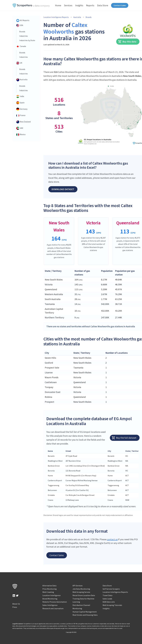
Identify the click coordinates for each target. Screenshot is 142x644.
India (20, 96)
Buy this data (127, 42)
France (21, 116)
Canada (21, 46)
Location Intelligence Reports (56, 17)
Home (58, 5)
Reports (90, 5)
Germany (22, 109)
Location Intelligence (51, 595)
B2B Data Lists (109, 602)
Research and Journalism (53, 608)
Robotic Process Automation (55, 602)
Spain (20, 103)
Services (68, 5)
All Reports (23, 21)
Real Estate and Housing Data (85, 615)
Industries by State (27, 40)
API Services (78, 586)
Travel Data (107, 595)
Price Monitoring (50, 589)
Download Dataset (63, 189)
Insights (79, 5)
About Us (16, 604)
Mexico (21, 135)
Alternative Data (49, 586)
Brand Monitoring (50, 599)
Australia (22, 80)
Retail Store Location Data (84, 595)
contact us (112, 539)
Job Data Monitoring (81, 589)
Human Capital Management (85, 612)
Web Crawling (48, 592)
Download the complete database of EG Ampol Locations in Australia (89, 421)
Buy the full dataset (124, 438)
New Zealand (23, 122)
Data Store (103, 5)
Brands (22, 32)
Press (15, 607)
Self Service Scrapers (111, 589)
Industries (24, 36)
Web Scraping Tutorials (112, 605)
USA (20, 25)
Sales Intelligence (50, 605)
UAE (20, 128)
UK (19, 63)
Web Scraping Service (81, 592)
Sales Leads (107, 599)
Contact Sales (120, 5)
